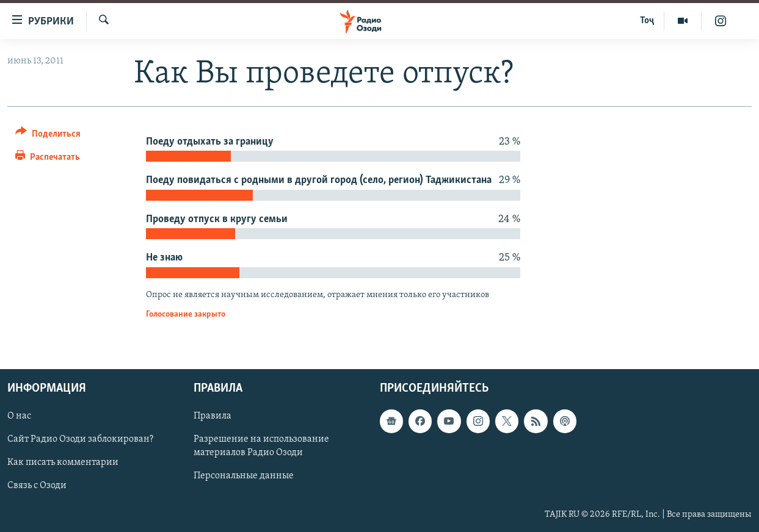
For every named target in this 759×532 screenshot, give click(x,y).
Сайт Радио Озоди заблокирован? (80, 439)
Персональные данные (244, 476)
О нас (19, 416)
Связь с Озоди (37, 486)
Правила (212, 416)
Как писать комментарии (63, 462)
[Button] (48, 136)
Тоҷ (647, 21)
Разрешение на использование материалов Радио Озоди (261, 446)
